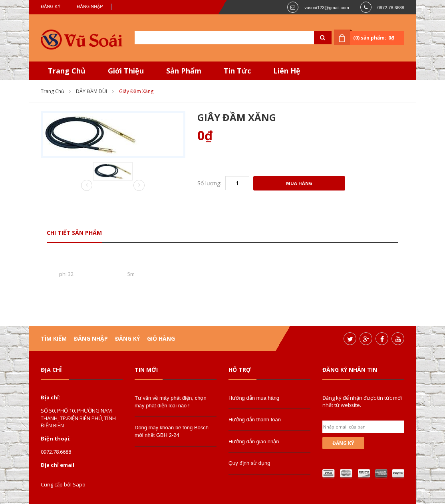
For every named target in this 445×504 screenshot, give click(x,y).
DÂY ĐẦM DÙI (91, 91)
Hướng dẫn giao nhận (254, 441)
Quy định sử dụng (249, 463)
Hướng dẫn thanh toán (255, 420)
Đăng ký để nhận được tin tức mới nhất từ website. (362, 401)
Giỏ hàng (161, 338)
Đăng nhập (90, 6)
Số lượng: (209, 183)
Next (139, 185)
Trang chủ (52, 91)
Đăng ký (51, 6)
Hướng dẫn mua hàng (254, 398)
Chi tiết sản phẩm (74, 233)
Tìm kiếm (54, 338)
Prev (87, 186)
